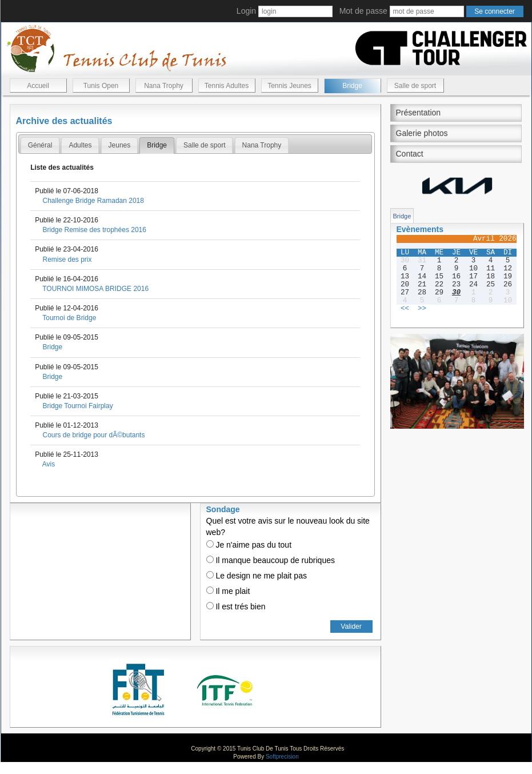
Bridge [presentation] (157, 145)
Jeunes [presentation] (120, 145)
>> (422, 309)
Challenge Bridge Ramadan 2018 (93, 201)
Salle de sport (415, 86)
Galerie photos (422, 133)
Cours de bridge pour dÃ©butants (93, 435)
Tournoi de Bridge (69, 318)
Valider (351, 627)
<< (405, 309)
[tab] (40, 145)
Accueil (38, 86)
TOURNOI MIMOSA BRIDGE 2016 (95, 289)
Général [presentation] (40, 145)
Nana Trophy (164, 86)
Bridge (352, 86)
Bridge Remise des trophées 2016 (94, 230)
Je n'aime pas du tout (249, 545)
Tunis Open (101, 86)
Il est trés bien (236, 607)
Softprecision (282, 757)
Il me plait (228, 591)
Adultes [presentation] (80, 145)
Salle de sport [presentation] (204, 145)
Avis (49, 464)
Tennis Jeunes (289, 86)
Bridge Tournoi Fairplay (77, 406)
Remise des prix (67, 260)
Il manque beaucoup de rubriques (271, 560)
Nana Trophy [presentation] (262, 145)
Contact (410, 154)
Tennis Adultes (227, 86)
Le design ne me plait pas (257, 576)
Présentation (419, 113)
